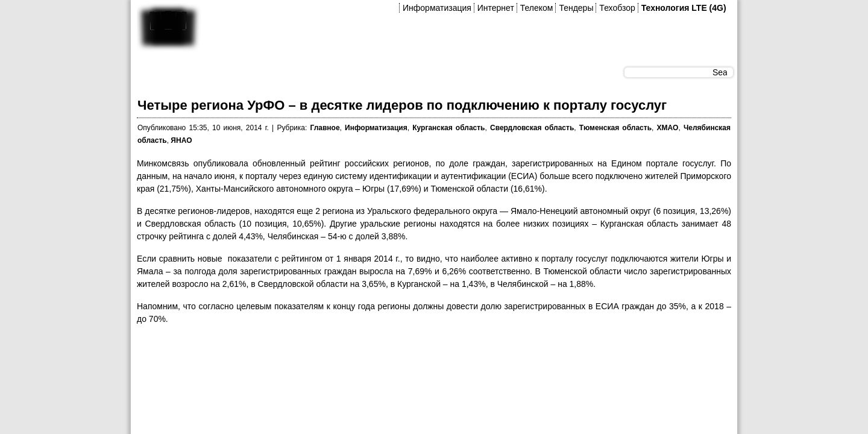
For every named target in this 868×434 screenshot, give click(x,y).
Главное (325, 128)
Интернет (496, 8)
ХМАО (668, 128)
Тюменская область (615, 128)
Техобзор (617, 8)
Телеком (537, 8)
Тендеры (576, 8)
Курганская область (448, 128)
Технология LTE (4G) (684, 8)
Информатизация (437, 8)
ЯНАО (181, 140)
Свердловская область (532, 128)
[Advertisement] (356, 362)
